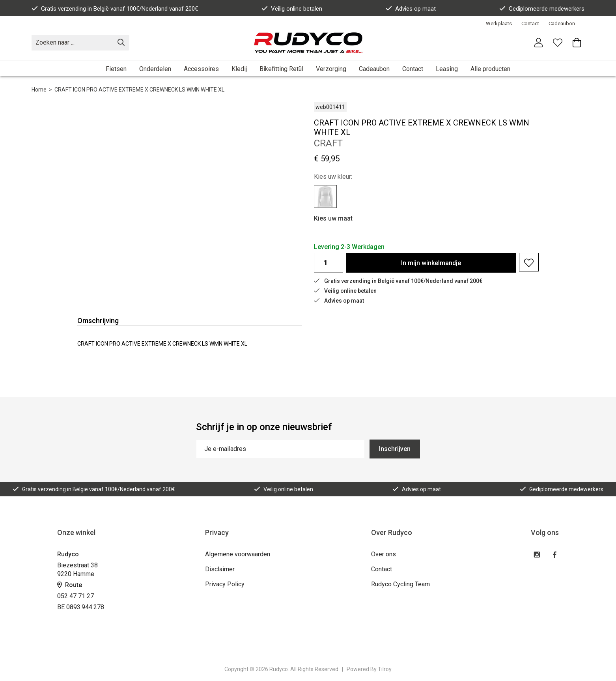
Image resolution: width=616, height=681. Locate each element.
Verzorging (331, 69)
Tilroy (385, 669)
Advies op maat (411, 9)
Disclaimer (220, 569)
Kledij (239, 69)
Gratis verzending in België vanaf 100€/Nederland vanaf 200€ (115, 9)
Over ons (384, 554)
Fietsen (116, 69)
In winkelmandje (431, 263)
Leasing (447, 69)
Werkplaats (499, 23)
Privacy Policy (225, 584)
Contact (530, 23)
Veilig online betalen (292, 9)
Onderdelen (155, 69)
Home (39, 90)
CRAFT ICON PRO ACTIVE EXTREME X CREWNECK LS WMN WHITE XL (139, 90)
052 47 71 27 (76, 596)
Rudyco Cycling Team (400, 584)
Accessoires (201, 69)
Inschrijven (395, 449)
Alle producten (490, 69)
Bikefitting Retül (281, 69)
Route (70, 585)
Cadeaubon (562, 23)
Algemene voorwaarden (238, 554)
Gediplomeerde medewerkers (542, 9)
